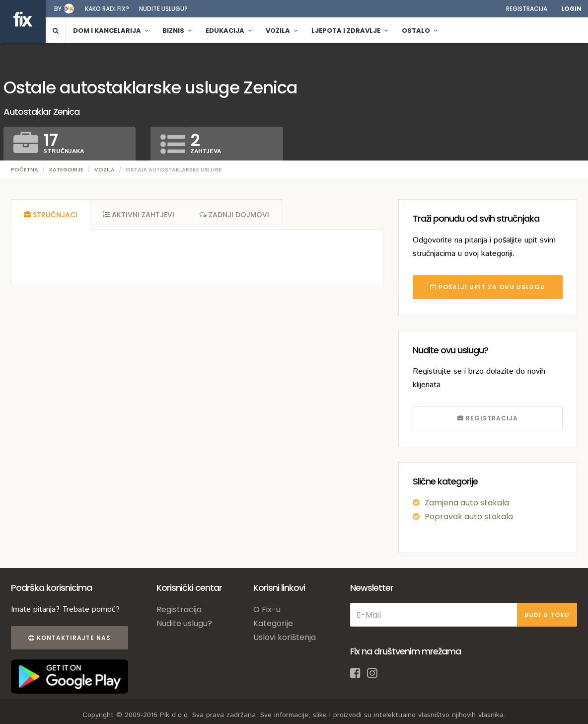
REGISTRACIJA (488, 418)
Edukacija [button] (229, 31)
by (58, 9)
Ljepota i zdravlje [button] (350, 31)
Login (571, 9)
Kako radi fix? (107, 9)
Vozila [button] (282, 31)
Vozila (105, 169)
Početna (25, 169)
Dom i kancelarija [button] (111, 31)
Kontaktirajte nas (70, 638)
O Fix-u (267, 609)
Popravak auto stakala (469, 517)
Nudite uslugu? (163, 9)
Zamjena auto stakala (467, 503)
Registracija (527, 9)
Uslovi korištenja (285, 637)
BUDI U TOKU (547, 615)
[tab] (51, 215)
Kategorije (66, 169)
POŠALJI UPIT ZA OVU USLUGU (488, 287)
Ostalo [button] (420, 31)
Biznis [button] (177, 31)
